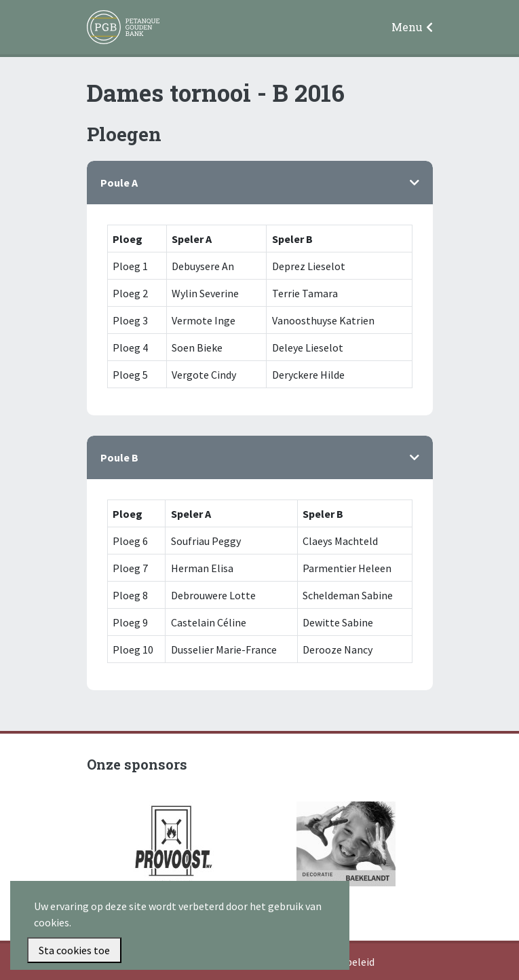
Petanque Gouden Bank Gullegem (117, 28)
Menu (407, 27)
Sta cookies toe (74, 950)
